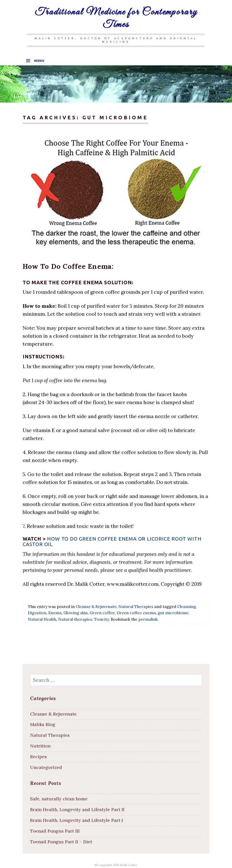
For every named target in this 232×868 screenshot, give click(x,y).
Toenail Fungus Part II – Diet (61, 842)
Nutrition (40, 746)
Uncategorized (46, 767)
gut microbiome (173, 613)
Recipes (38, 757)
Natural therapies (75, 619)
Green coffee (102, 613)
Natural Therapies (136, 606)
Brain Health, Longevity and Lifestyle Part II (77, 809)
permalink (148, 619)
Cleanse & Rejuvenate (96, 606)
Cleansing (187, 606)
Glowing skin (76, 613)
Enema (55, 613)
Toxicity (101, 619)
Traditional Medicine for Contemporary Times (116, 18)
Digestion (37, 613)
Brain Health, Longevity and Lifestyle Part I (77, 820)
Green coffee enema (136, 613)
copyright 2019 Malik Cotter (118, 865)
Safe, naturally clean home (59, 799)
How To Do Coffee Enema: (68, 266)
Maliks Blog (43, 724)
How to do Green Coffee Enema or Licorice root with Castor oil (112, 541)
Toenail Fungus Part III (55, 831)
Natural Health (42, 619)
